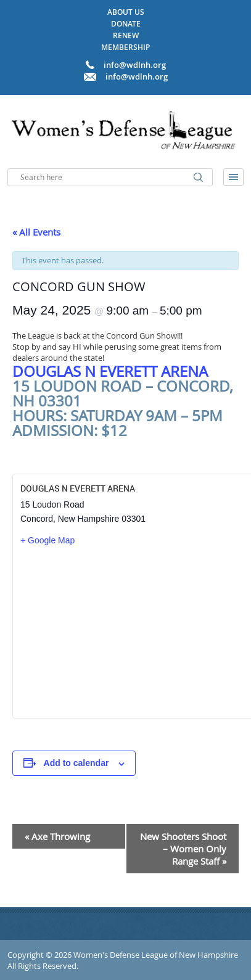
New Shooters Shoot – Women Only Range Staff (183, 849)
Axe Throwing (57, 836)
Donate (126, 24)
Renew (126, 35)
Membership (126, 47)
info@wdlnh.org (137, 76)
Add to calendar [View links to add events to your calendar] (76, 763)
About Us (126, 12)
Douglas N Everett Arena (110, 371)
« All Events (36, 232)
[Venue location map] (134, 632)
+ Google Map (47, 540)
